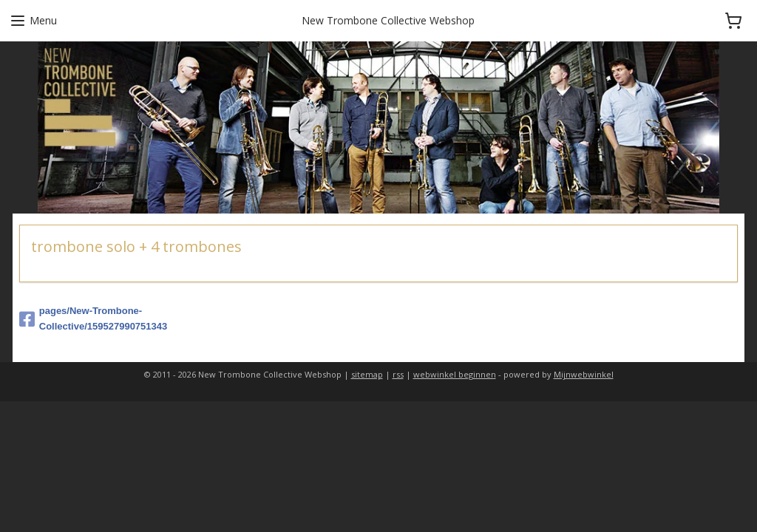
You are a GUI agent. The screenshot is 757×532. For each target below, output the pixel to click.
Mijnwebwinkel (584, 374)
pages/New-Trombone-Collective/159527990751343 (93, 318)
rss (398, 374)
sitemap (367, 374)
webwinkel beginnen (455, 374)
